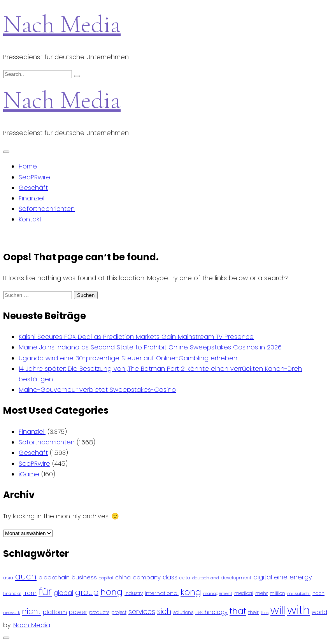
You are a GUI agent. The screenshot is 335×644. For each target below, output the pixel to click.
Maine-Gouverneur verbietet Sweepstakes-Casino (97, 390)
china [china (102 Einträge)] (123, 578)
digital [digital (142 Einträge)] (263, 577)
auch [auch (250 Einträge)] (26, 576)
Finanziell (32, 198)
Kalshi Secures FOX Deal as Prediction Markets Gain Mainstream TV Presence (136, 337)
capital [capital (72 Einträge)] (106, 578)
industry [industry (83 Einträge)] (134, 593)
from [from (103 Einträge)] (30, 593)
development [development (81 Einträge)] (236, 578)
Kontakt (30, 219)
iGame (29, 474)
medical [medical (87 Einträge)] (244, 593)
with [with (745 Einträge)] (298, 610)
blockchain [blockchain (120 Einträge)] (54, 577)
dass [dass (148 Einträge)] (170, 577)
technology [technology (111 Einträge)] (211, 612)
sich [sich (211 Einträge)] (164, 612)
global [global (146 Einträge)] (63, 593)
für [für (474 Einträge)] (45, 591)
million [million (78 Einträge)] (277, 593)
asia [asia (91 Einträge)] (8, 578)
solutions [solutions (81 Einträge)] (183, 612)
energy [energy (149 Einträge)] (301, 577)
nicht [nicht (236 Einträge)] (31, 611)
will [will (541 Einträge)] (278, 610)
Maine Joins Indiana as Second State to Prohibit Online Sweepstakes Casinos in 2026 (150, 347)
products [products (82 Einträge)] (99, 612)
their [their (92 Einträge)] (253, 612)
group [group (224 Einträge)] (87, 592)
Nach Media (62, 24)
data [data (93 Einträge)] (185, 578)
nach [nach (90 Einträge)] (318, 593)
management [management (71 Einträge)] (218, 594)
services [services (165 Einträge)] (142, 612)
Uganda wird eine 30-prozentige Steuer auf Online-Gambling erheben (128, 358)
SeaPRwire (34, 177)
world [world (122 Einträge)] (319, 612)
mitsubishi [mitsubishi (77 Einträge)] (299, 593)
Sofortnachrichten (47, 209)
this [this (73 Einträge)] (265, 612)
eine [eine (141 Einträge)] (281, 577)
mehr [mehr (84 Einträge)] (261, 593)
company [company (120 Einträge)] (147, 577)
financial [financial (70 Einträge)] (12, 594)
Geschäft (33, 188)
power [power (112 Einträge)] (78, 612)
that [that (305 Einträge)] (238, 611)
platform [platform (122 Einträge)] (55, 612)
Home (28, 166)
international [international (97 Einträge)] (162, 593)
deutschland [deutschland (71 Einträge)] (206, 578)
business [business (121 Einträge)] (84, 577)
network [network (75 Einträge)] (11, 612)
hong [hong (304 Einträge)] (111, 592)
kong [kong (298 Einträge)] (191, 592)
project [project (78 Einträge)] (119, 612)
